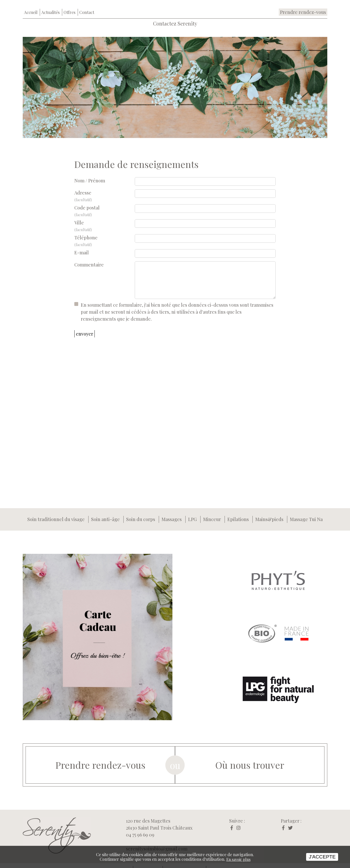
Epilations (238, 512)
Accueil (31, 5)
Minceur (212, 512)
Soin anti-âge (105, 512)
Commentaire (89, 257)
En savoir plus (238, 859)
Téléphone (105, 234)
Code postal (105, 204)
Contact (87, 5)
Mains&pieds (269, 512)
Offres (69, 5)
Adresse (105, 189)
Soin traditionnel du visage (56, 512)
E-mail (82, 245)
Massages (172, 512)
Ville (105, 219)
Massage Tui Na (306, 512)
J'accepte (322, 857)
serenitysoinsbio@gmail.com (157, 841)
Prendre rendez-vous (303, 5)
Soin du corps (141, 512)
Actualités (50, 5)
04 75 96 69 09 (140, 827)
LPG (192, 512)
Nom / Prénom (90, 173)
